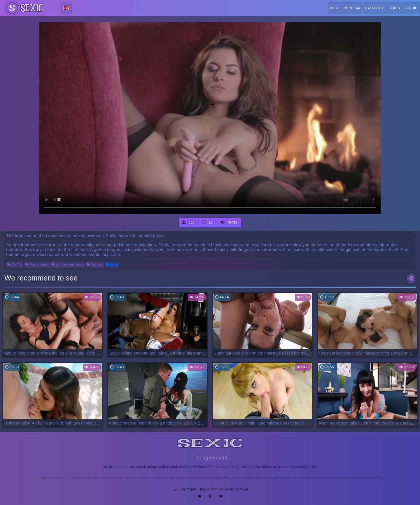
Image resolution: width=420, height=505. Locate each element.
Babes (112, 265)
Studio (411, 8)
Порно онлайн (236, 489)
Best (334, 8)
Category (374, 8)
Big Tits (15, 265)
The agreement (210, 458)
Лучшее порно (185, 489)
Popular (352, 8)
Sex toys (95, 265)
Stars (394, 8)
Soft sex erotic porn (68, 265)
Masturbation (37, 265)
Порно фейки (210, 489)
